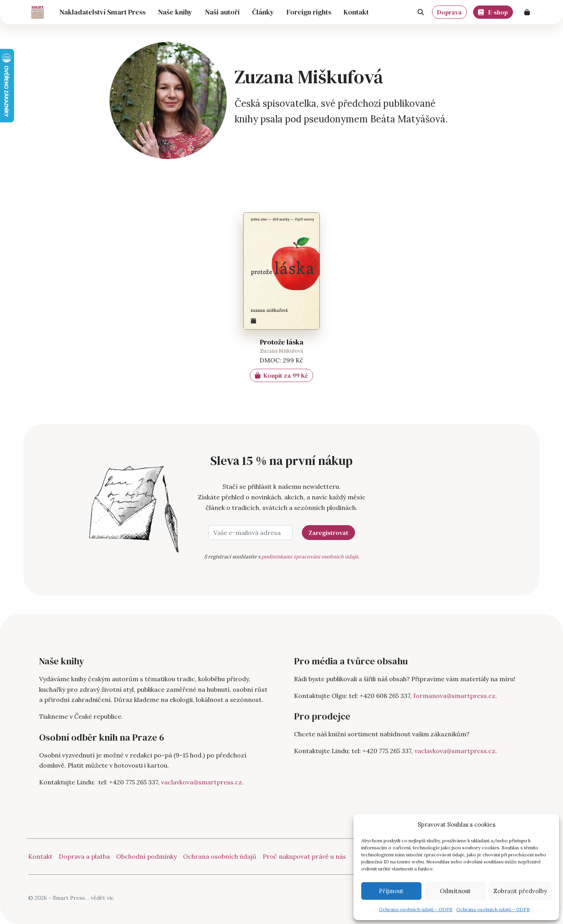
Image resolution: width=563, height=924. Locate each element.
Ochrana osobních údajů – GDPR (416, 909)
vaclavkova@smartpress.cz (202, 782)
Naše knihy (175, 12)
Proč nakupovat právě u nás (304, 856)
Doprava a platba (84, 856)
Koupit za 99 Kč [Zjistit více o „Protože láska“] (281, 375)
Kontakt (356, 12)
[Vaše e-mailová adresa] (250, 533)
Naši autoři (222, 12)
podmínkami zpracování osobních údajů (310, 557)
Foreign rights (309, 12)
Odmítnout (455, 891)
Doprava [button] (449, 12)
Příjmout (391, 891)
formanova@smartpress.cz (454, 696)
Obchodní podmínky (146, 856)
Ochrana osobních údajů (220, 856)
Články (263, 12)
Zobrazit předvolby (520, 891)
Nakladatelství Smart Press (102, 12)
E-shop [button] (493, 11)
